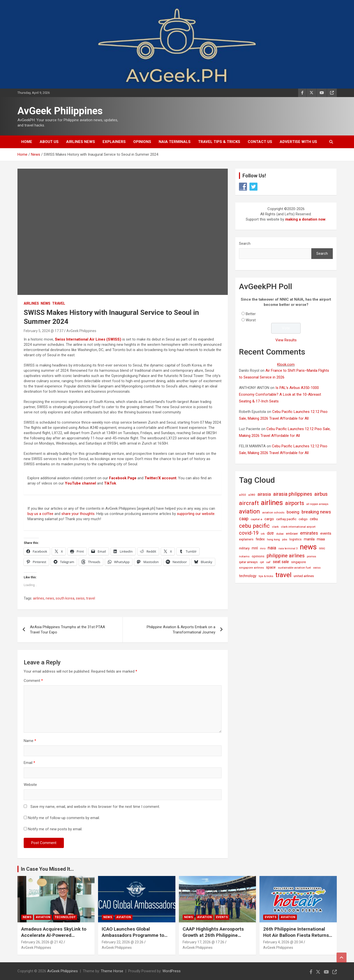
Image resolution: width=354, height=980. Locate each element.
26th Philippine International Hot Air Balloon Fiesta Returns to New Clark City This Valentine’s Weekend (296, 938)
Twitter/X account (160, 478)
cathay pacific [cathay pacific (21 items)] (286, 519)
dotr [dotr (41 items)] (270, 533)
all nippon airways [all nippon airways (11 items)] (317, 504)
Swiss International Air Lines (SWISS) (88, 339)
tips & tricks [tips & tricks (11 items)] (266, 576)
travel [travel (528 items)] (283, 575)
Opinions (142, 142)
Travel (59, 303)
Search (245, 244)
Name (30, 741)
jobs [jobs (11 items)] (285, 540)
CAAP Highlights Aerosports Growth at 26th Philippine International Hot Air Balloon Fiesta (213, 938)
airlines (39, 598)
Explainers (114, 142)
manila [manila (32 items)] (309, 539)
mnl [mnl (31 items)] (255, 548)
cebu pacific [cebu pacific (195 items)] (254, 526)
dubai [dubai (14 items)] (280, 534)
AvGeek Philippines (60, 111)
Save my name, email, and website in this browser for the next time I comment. (95, 807)
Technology (65, 917)
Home (27, 142)
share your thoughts (78, 514)
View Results (286, 340)
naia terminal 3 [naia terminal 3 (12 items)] (288, 549)
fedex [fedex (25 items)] (260, 539)
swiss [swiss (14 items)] (317, 568)
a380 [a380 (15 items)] (252, 495)
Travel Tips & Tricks (219, 142)
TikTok (110, 483)
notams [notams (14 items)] (244, 556)
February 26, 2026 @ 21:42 (42, 942)
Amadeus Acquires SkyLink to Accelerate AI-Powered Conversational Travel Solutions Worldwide (56, 938)
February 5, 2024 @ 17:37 (44, 331)
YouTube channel (80, 483)
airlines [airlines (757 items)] (272, 503)
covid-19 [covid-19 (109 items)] (249, 533)
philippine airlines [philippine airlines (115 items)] (286, 556)
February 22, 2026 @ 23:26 (123, 942)
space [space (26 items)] (271, 567)
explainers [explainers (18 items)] (246, 539)
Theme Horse (112, 971)
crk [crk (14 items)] (263, 534)
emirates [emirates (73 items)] (309, 533)
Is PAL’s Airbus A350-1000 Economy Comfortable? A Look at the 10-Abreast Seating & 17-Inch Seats (280, 394)
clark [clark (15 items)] (275, 527)
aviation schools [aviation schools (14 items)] (273, 512)
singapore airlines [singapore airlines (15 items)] (251, 568)
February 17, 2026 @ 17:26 (203, 942)
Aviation (43, 917)
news (50, 598)
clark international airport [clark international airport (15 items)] (298, 527)
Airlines (31, 303)
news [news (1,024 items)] (308, 547)
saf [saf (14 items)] (268, 562)
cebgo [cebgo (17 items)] (303, 519)
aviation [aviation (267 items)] (249, 511)
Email (29, 763)
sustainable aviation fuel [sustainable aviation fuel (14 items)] (294, 568)
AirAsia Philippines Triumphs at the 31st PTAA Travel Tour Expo (67, 630)
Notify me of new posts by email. (55, 829)
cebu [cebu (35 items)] (314, 519)
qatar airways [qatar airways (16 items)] (248, 562)
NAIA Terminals (175, 142)
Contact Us (260, 142)
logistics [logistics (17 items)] (295, 539)
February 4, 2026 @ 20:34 (283, 942)
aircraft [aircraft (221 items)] (249, 503)
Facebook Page (123, 478)
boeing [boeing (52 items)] (293, 512)
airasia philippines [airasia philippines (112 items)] (293, 494)
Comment (33, 681)
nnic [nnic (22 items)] (322, 548)
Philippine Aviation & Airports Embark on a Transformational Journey (181, 630)
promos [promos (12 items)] (311, 556)
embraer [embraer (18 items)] (292, 534)
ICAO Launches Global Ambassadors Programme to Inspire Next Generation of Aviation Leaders (133, 938)
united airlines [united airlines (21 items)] (304, 576)
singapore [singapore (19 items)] (298, 562)
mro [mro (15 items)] (263, 548)
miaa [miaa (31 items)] (321, 539)
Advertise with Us (298, 142)
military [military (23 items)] (244, 548)
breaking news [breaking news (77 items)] (316, 512)
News (46, 303)
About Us (49, 142)
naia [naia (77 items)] (272, 548)
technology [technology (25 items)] (248, 576)
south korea (65, 598)
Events (222, 917)
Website (30, 785)
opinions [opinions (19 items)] (258, 556)
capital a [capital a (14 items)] (256, 519)
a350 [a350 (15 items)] (242, 495)
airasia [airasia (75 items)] (264, 494)
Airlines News (81, 142)
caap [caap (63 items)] (244, 519)
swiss (80, 598)
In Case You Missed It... (47, 869)
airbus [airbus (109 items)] (321, 494)
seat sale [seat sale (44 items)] (281, 562)
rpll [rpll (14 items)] (262, 562)
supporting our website (196, 514)
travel (91, 598)
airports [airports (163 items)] (295, 503)
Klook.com (286, 365)
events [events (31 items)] (326, 533)
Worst (251, 320)
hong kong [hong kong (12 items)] (273, 540)
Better (251, 314)
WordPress (172, 971)
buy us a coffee (40, 514)
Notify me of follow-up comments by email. (64, 818)
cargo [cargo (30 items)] (269, 519)
